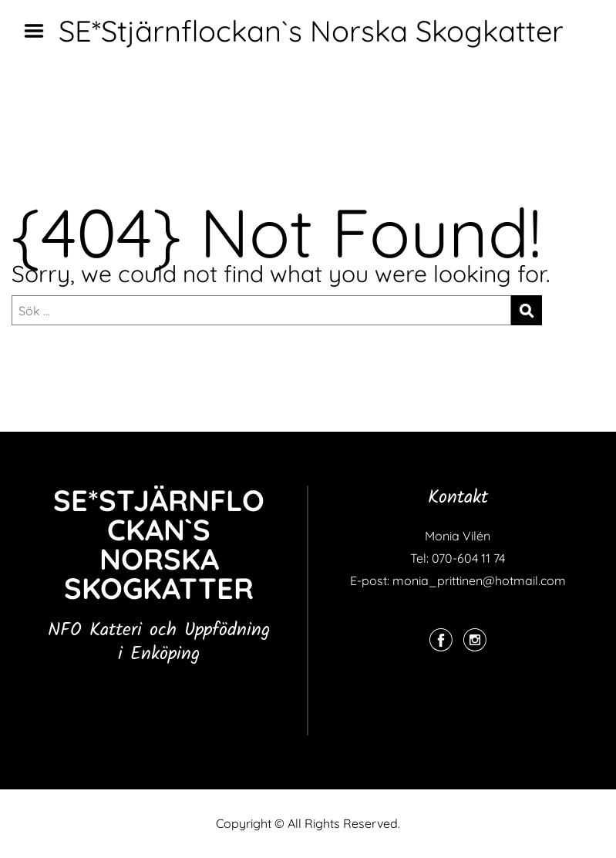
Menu (39, 31)
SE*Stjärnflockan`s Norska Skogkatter (311, 31)
